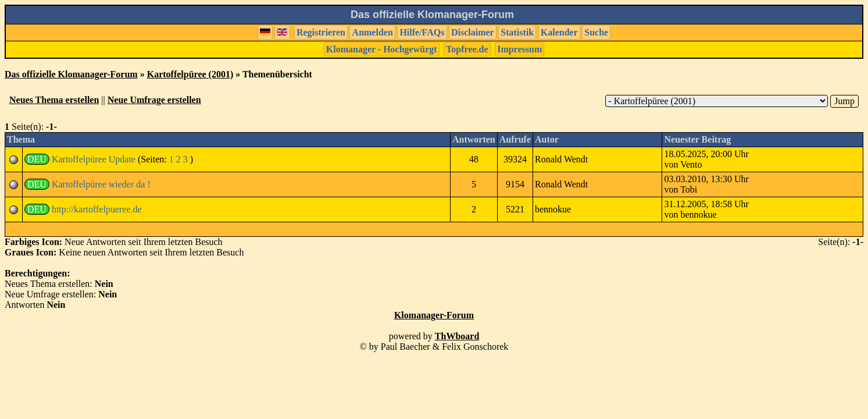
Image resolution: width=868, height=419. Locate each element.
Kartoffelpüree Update (94, 159)
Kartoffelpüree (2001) (190, 74)
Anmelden (373, 32)
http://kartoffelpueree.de (97, 209)
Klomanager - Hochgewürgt (382, 49)
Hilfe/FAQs (422, 32)
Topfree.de (467, 49)
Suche (596, 32)
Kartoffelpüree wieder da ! (101, 184)
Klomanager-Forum (434, 315)
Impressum (519, 49)
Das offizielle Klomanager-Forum (71, 74)
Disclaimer (473, 32)
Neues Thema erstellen (54, 100)
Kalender (559, 32)
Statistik (517, 32)
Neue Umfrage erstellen (154, 100)
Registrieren (321, 32)
